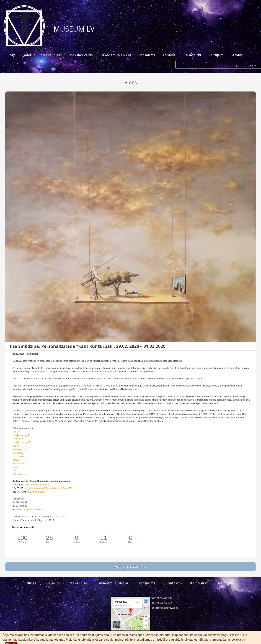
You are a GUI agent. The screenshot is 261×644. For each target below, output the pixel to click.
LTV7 (15, 471)
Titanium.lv (18, 439)
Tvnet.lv (16, 467)
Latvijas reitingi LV (22, 442)
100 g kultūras (20, 456)
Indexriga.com (20, 474)
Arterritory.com (20, 449)
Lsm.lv (16, 460)
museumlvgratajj (35, 492)
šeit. (245, 640)
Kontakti (169, 55)
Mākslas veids (81, 55)
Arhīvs (237, 55)
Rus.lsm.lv (18, 453)
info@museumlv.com (33, 509)
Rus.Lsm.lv (18, 463)
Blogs (11, 55)
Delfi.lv (16, 432)
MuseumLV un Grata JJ (38, 485)
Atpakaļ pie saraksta (130, 567)
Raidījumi (216, 55)
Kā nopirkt (192, 55)
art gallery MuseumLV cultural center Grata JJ (48, 488)
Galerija (29, 55)
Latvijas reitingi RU (22, 435)
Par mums (147, 55)
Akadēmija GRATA (117, 55)
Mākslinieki (52, 55)
